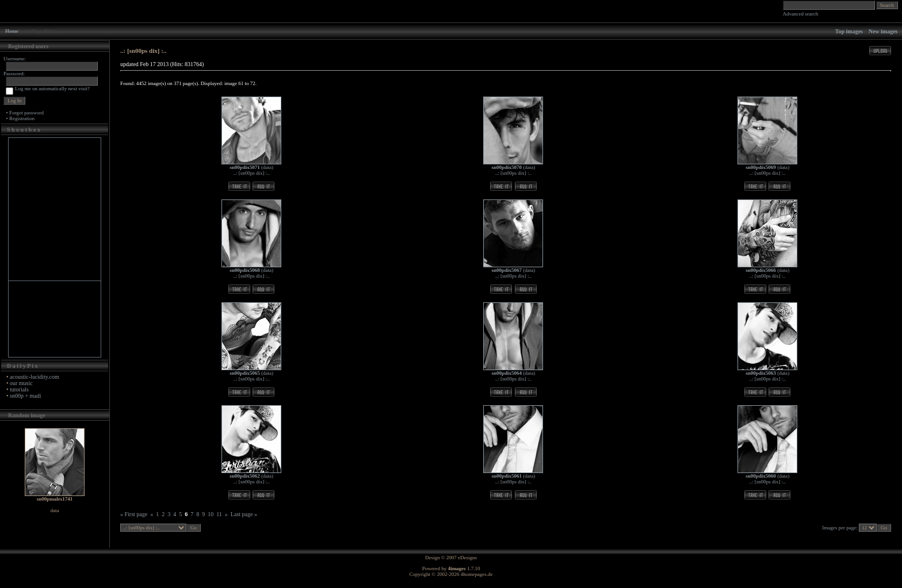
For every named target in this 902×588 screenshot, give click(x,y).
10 (211, 514)
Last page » (244, 514)
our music (21, 383)
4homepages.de (477, 574)
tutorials (19, 389)
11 (219, 514)
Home (12, 31)
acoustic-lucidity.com (35, 377)
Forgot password (26, 113)
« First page (134, 514)
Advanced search (801, 14)
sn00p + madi (26, 396)
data (267, 167)
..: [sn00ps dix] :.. (251, 173)
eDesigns (467, 558)
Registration (22, 118)
